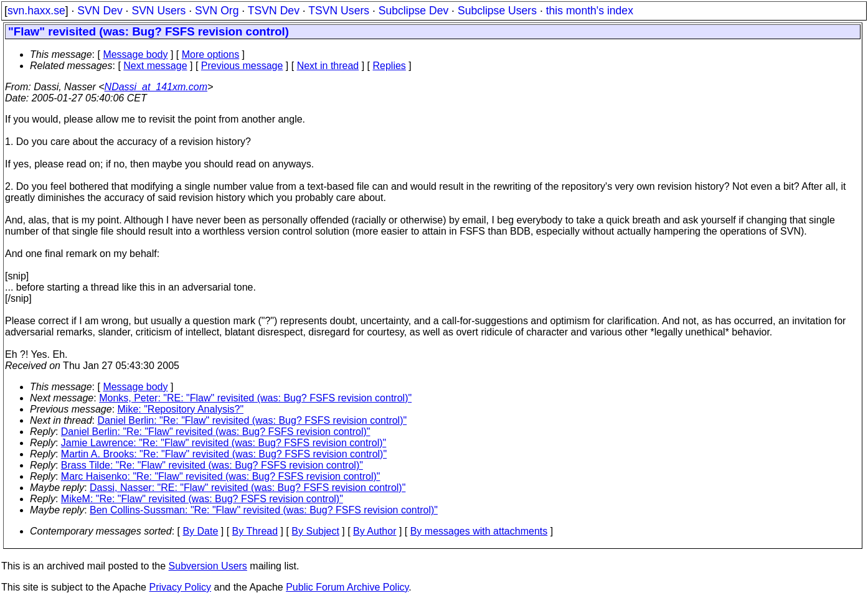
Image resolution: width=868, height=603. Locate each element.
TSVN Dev (274, 11)
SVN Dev (100, 11)
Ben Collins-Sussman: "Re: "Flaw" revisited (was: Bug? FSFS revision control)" (264, 510)
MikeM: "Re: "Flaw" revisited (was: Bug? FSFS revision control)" (202, 499)
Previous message (242, 66)
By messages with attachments (479, 531)
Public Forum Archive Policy (347, 587)
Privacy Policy (180, 587)
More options (211, 54)
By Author (375, 531)
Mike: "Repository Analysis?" (181, 409)
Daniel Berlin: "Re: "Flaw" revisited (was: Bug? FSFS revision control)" (252, 420)
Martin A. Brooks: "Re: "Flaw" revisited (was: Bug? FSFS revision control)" (224, 454)
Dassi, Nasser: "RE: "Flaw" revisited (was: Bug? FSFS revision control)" (248, 488)
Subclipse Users (497, 11)
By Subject (315, 531)
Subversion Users (208, 566)
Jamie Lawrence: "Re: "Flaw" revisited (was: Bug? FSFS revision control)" (224, 443)
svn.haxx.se (36, 11)
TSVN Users (339, 11)
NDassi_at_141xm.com (156, 87)
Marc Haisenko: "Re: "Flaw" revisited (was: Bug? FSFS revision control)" (221, 476)
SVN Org (217, 11)
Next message (155, 66)
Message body (135, 54)
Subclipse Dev (413, 11)
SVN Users (158, 11)
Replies (389, 66)
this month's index (590, 11)
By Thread (255, 531)
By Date (200, 531)
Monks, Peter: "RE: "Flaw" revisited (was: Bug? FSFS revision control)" (255, 398)
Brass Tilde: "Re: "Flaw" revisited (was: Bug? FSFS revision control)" (212, 465)
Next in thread (328, 66)
